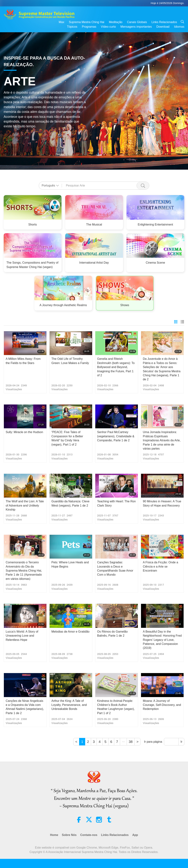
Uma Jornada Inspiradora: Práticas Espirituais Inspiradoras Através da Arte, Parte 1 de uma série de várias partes (162, 440)
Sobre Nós (69, 835)
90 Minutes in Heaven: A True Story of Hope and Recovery (162, 503)
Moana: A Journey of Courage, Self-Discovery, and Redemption (162, 705)
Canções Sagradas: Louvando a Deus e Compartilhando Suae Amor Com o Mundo (115, 568)
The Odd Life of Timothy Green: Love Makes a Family (70, 361)
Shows (125, 305)
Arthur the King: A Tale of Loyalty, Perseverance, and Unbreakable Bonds (69, 705)
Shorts (32, 225)
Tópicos (72, 27)
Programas (89, 27)
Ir (181, 742)
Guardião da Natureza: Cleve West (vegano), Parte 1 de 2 (70, 503)
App (135, 835)
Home (54, 835)
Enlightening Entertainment (156, 225)
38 (131, 742)
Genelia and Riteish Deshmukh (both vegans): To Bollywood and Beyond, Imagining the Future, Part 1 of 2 (116, 367)
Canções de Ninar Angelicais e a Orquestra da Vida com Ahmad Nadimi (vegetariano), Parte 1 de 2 (25, 707)
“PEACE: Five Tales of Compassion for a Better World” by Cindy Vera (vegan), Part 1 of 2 (67, 438)
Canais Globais (137, 22)
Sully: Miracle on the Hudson (24, 432)
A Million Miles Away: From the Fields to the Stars (23, 361)
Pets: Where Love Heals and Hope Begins (70, 564)
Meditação (116, 22)
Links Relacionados (164, 22)
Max (62, 22)
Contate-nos (89, 835)
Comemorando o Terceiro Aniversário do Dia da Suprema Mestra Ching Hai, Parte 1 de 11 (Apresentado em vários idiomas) (24, 571)
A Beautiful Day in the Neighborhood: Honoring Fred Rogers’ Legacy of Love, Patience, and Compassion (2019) (162, 640)
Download (163, 27)
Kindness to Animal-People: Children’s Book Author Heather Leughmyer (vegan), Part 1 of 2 (116, 707)
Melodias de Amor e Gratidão (70, 632)
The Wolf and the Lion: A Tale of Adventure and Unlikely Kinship (25, 505)
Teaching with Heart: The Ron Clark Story (116, 503)
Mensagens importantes (136, 27)
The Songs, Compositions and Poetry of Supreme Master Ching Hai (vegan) (32, 265)
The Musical (94, 225)
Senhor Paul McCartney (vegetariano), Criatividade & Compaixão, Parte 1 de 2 (116, 436)
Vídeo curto (108, 27)
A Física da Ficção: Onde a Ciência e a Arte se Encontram (160, 566)
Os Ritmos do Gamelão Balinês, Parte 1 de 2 (112, 634)
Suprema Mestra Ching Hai (87, 22)
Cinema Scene (155, 263)
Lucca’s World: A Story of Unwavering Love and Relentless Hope (22, 636)
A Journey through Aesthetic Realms (63, 305)
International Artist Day (94, 263)
